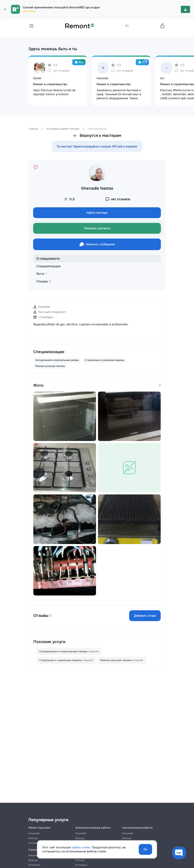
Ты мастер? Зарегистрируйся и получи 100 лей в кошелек (97, 146)
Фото (42, 274)
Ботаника (34, 865)
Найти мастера (97, 213)
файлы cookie (81, 847)
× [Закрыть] (5, 9)
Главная (33, 129)
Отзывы (44, 281)
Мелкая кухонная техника (122, 660)
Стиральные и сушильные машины (66, 660)
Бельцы (33, 838)
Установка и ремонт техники (63, 129)
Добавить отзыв (145, 616)
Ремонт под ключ (39, 828)
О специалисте (48, 259)
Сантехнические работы (137, 828)
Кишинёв (34, 833)
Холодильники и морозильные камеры (69, 652)
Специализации (48, 266)
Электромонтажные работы (93, 828)
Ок (145, 849)
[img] (146, 62)
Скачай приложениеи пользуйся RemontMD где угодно (61, 7)
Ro (127, 26)
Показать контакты (97, 228)
